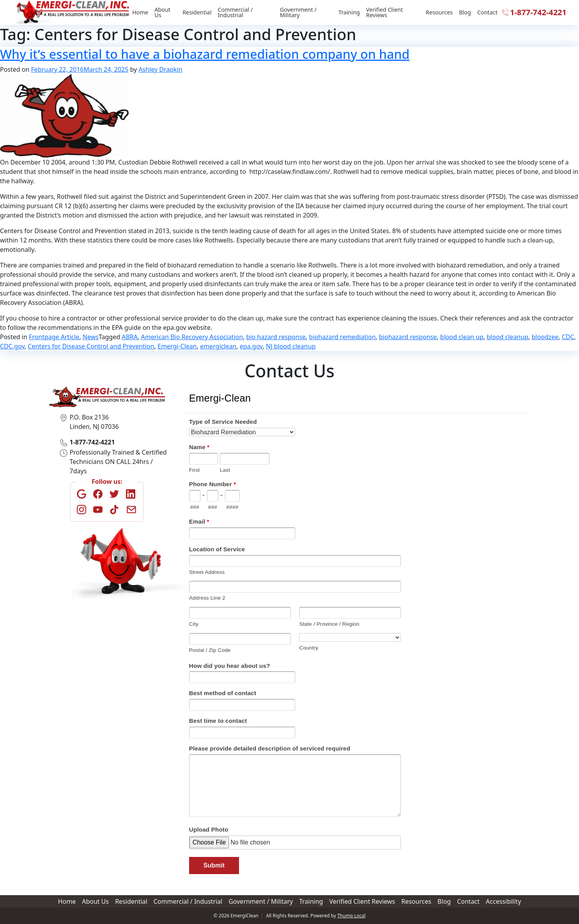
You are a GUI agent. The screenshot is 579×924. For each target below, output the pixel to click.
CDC (568, 337)
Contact (487, 12)
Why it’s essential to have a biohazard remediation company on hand (205, 54)
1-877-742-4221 (534, 12)
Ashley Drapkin (160, 69)
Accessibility (503, 901)
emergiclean (218, 346)
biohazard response (408, 337)
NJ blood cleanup (291, 346)
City (194, 624)
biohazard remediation (343, 337)
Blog (465, 12)
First (194, 470)
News (91, 337)
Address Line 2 (207, 598)
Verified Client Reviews (384, 12)
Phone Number (212, 484)
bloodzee (545, 337)
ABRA (130, 337)
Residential (197, 12)
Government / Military (298, 12)
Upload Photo (209, 829)
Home (140, 12)
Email (199, 521)
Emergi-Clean (177, 346)
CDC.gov (12, 346)
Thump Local (351, 916)
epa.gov (251, 346)
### (195, 507)
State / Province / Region (329, 624)
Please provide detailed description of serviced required (270, 748)
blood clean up (462, 337)
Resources (439, 12)
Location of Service (217, 549)
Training (349, 12)
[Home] (72, 12)
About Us (162, 12)
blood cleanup (507, 337)
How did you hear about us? (230, 666)
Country (309, 648)
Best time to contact (218, 721)
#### (233, 507)
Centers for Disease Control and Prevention (91, 346)
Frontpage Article (54, 337)
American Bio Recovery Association (192, 337)
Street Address (207, 572)
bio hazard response (276, 337)
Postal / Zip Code (210, 650)
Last (225, 470)
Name (199, 447)
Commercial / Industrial (235, 12)
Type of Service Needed (223, 422)
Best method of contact (223, 693)
